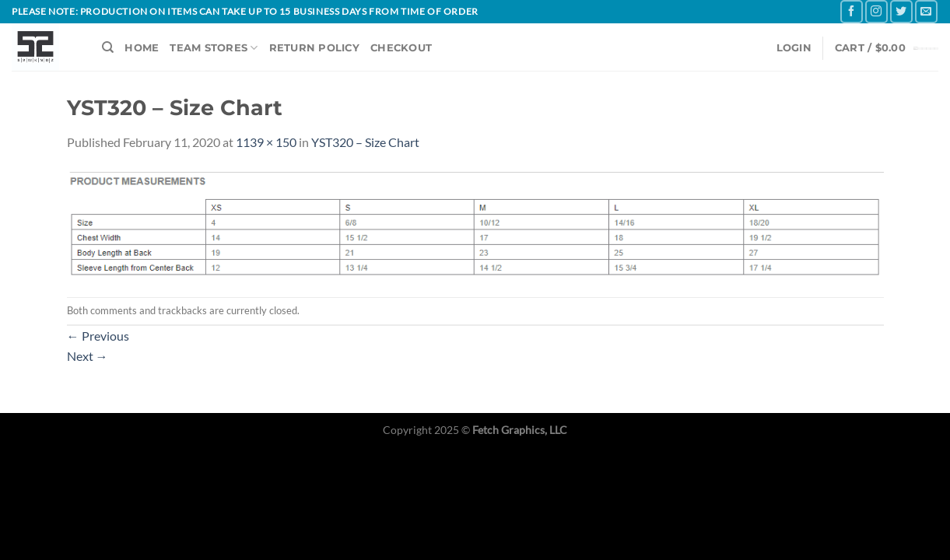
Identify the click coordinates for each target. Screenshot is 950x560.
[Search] (108, 47)
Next (88, 356)
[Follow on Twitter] (901, 11)
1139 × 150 (266, 142)
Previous (98, 336)
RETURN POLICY (314, 48)
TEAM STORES (214, 48)
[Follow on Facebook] (852, 11)
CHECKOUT (401, 48)
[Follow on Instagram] (876, 11)
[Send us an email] (926, 11)
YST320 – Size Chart (365, 142)
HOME (142, 48)
